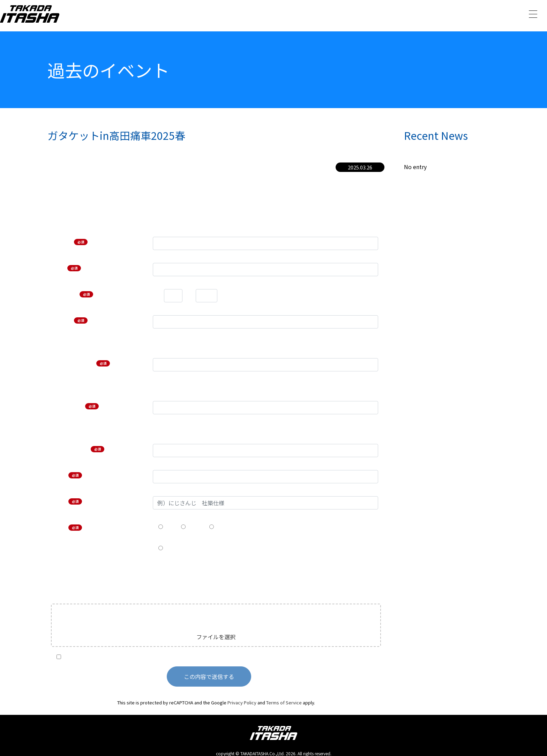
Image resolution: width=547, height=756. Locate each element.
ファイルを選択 (216, 637)
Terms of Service (284, 702)
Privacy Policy (242, 702)
